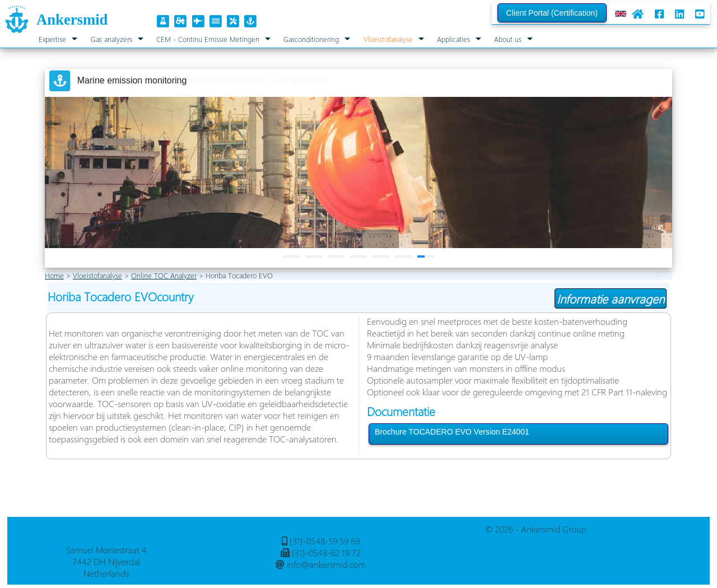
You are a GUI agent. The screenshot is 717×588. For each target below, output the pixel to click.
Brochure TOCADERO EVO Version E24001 (452, 432)
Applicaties (453, 39)
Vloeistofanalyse (388, 39)
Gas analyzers (111, 39)
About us (508, 39)
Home (54, 275)
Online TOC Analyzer (164, 275)
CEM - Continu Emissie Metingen (208, 39)
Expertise (52, 39)
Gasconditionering (311, 39)
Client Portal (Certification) (552, 13)
